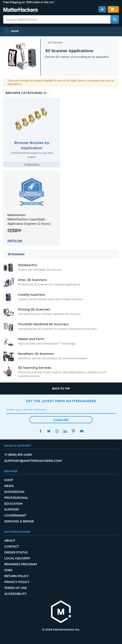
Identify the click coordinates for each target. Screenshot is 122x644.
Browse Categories (26, 93)
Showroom (14, 492)
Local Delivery (17, 558)
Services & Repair (19, 521)
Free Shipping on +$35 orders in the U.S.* (29, 2)
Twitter (49, 431)
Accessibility (15, 594)
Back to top (61, 388)
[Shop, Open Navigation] (12, 31)
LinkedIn (65, 431)
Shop (9, 480)
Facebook (40, 431)
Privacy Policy (17, 582)
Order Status (16, 552)
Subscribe (61, 420)
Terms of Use (16, 588)
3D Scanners (55, 43)
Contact (12, 546)
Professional (16, 498)
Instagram (57, 431)
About (10, 541)
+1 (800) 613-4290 (18, 455)
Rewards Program (21, 564)
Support (12, 510)
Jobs (8, 570)
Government (15, 515)
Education (13, 504)
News (9, 486)
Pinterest (73, 431)
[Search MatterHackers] (115, 19)
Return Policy (16, 576)
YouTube (82, 431)
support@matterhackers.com (33, 461)
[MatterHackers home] (61, 612)
